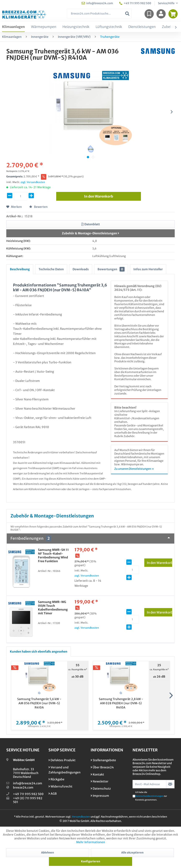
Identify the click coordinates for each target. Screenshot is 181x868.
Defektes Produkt (62, 760)
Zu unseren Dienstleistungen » (134, 469)
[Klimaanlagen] (13, 27)
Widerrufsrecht (60, 786)
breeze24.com (23, 788)
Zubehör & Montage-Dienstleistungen (90, 233)
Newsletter (100, 781)
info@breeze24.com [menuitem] (97, 3)
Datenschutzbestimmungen (149, 796)
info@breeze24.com (28, 783)
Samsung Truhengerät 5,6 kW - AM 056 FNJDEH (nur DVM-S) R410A (39, 703)
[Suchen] (127, 14)
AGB (53, 794)
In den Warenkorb (160, 562)
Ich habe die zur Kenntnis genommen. (151, 796)
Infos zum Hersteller (148, 269)
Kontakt (97, 774)
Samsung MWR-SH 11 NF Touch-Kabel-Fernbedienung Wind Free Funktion (53, 555)
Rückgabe (56, 779)
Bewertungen (111, 269)
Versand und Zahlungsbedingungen (64, 770)
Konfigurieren (90, 861)
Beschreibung (20, 269)
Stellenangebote (103, 760)
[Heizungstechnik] (76, 27)
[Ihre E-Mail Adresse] (149, 784)
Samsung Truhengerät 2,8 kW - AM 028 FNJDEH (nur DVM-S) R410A (121, 703)
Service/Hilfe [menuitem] (166, 3)
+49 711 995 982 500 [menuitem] (135, 3)
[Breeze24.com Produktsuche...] (99, 14)
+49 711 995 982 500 (28, 794)
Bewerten (38, 207)
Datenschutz (101, 789)
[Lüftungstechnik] (109, 27)
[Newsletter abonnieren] (170, 784)
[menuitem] (99, 14)
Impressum (100, 796)
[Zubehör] (169, 27)
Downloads (81, 269)
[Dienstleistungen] (142, 27)
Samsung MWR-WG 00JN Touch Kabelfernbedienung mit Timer (53, 608)
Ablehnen (48, 853)
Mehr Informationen (91, 842)
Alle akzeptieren (132, 853)
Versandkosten (81, 817)
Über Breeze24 (102, 767)
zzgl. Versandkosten (33, 182)
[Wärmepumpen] (44, 27)
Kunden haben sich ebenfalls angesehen (39, 652)
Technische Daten (51, 269)
